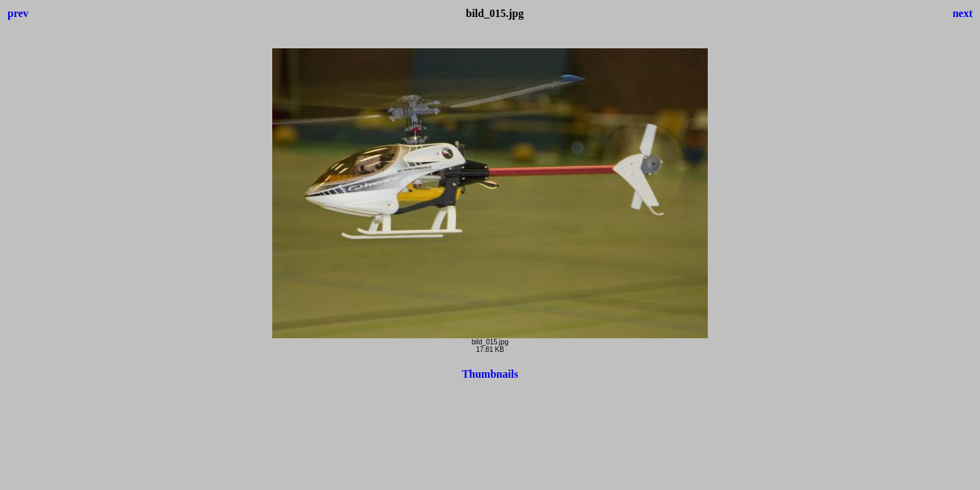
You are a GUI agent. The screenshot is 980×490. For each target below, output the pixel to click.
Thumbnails (490, 374)
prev (18, 13)
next (963, 13)
